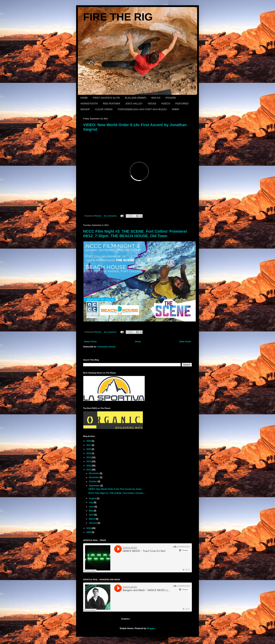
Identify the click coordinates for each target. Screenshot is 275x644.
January (93, 523)
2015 (89, 453)
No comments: (111, 216)
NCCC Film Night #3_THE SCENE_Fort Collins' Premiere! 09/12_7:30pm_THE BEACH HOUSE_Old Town (135, 234)
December (94, 473)
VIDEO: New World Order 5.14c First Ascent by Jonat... (116, 489)
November (94, 477)
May (91, 511)
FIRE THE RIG (118, 17)
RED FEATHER (112, 104)
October (93, 481)
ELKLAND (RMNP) (135, 98)
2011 (89, 470)
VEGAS (152, 104)
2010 (89, 528)
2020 (89, 441)
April (92, 515)
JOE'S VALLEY (134, 104)
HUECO (166, 104)
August (93, 498)
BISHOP (85, 109)
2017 (89, 445)
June (92, 507)
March (92, 519)
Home (138, 342)
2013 (89, 461)
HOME (84, 98)
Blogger (151, 628)
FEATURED (182, 104)
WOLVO (156, 98)
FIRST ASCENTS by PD (106, 98)
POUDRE (171, 98)
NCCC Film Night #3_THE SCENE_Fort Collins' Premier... (117, 493)
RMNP (175, 109)
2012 (89, 466)
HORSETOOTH (89, 104)
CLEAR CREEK (104, 109)
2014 (89, 457)
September (95, 486)
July (91, 502)
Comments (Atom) (106, 347)
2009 (89, 532)
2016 (89, 449)
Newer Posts (90, 342)
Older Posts (185, 342)
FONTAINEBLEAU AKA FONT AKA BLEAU (142, 109)
